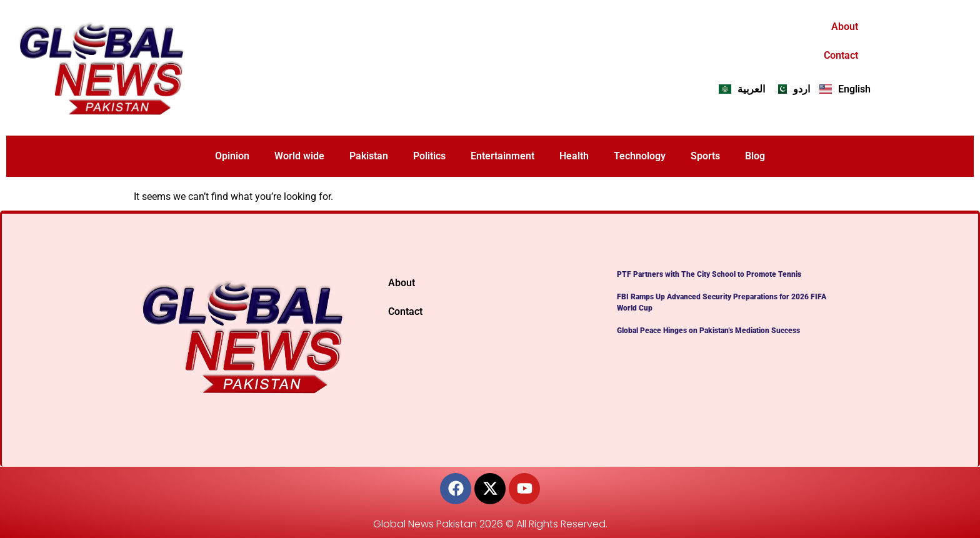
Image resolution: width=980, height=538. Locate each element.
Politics (429, 156)
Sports (705, 156)
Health (574, 156)
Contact (841, 55)
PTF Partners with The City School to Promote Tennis (709, 274)
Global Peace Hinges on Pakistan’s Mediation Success (708, 331)
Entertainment (502, 156)
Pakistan (369, 156)
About (845, 27)
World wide (299, 156)
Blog (755, 156)
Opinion (232, 156)
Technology (640, 156)
